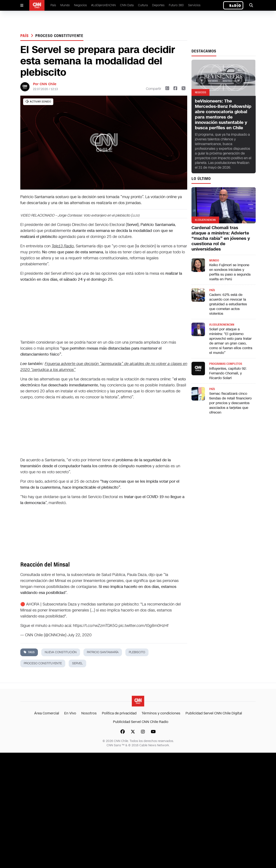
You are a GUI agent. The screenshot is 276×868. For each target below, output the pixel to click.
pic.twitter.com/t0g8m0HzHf (143, 626)
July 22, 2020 (79, 635)
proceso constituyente (59, 36)
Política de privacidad (119, 713)
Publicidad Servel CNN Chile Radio (141, 722)
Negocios (80, 5)
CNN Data (127, 5)
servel (77, 663)
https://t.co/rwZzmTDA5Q (95, 626)
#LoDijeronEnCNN (103, 5)
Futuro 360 (176, 5)
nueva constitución (61, 652)
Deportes (158, 5)
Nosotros (89, 713)
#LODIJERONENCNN (222, 325)
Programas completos (226, 364)
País (53, 5)
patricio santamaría (103, 652)
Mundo (65, 5)
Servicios (194, 5)
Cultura (143, 5)
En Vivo (70, 713)
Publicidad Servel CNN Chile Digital (214, 713)
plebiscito (137, 652)
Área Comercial (47, 713)
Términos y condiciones (161, 713)
